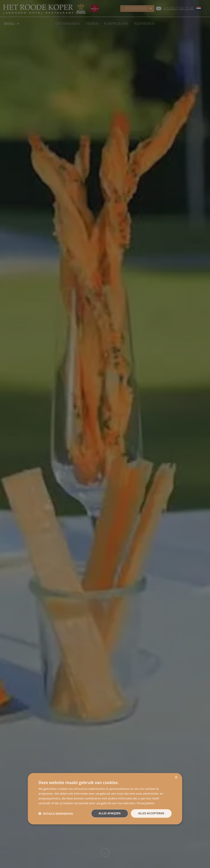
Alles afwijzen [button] (108, 813)
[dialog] (105, 799)
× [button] (176, 777)
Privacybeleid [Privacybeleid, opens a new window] (146, 803)
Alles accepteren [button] (151, 813)
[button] (56, 814)
